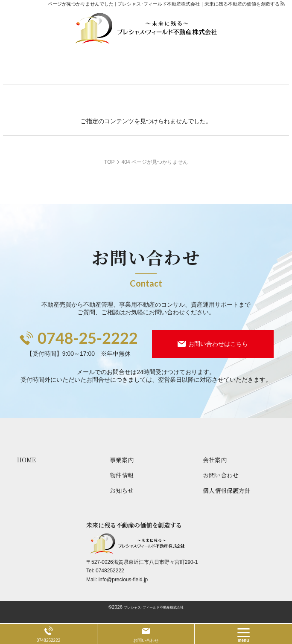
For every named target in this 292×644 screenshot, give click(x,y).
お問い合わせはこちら (218, 344)
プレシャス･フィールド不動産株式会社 (154, 608)
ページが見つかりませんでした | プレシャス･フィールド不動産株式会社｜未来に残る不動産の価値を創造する (164, 4)
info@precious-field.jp (123, 580)
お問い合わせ (146, 640)
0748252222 (110, 571)
